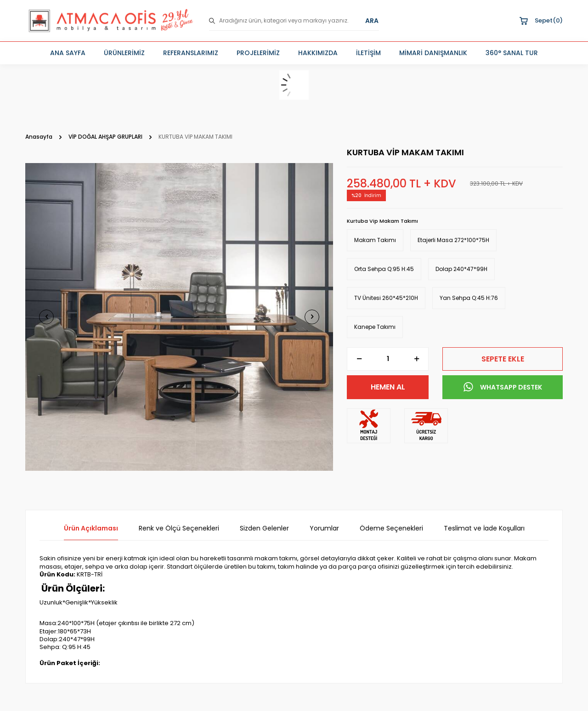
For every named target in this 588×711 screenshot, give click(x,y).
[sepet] (294, 85)
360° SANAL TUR (512, 53)
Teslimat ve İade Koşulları (484, 528)
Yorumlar (324, 528)
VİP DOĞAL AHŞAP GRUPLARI (105, 137)
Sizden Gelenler (264, 528)
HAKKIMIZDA (318, 53)
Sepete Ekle (503, 359)
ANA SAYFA (68, 53)
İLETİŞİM (368, 53)
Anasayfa (39, 137)
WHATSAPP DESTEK (503, 387)
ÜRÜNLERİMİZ (124, 53)
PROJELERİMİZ (258, 53)
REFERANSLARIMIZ (191, 53)
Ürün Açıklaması (91, 528)
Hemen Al (388, 387)
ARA (372, 21)
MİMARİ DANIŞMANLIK (433, 53)
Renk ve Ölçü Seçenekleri (179, 528)
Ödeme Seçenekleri (391, 528)
